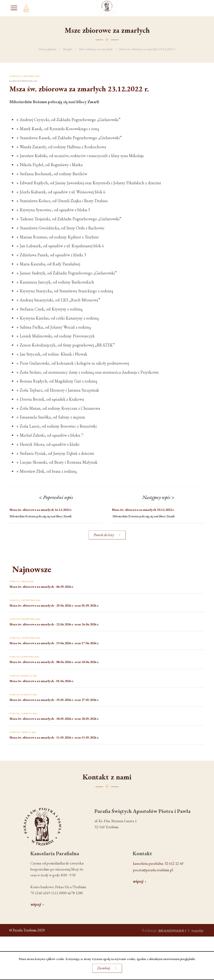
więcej (36, 904)
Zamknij (104, 968)
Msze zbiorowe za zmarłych (96, 49)
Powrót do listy (104, 535)
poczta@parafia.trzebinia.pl (153, 870)
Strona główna (48, 49)
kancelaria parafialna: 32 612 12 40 (158, 863)
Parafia (68, 49)
